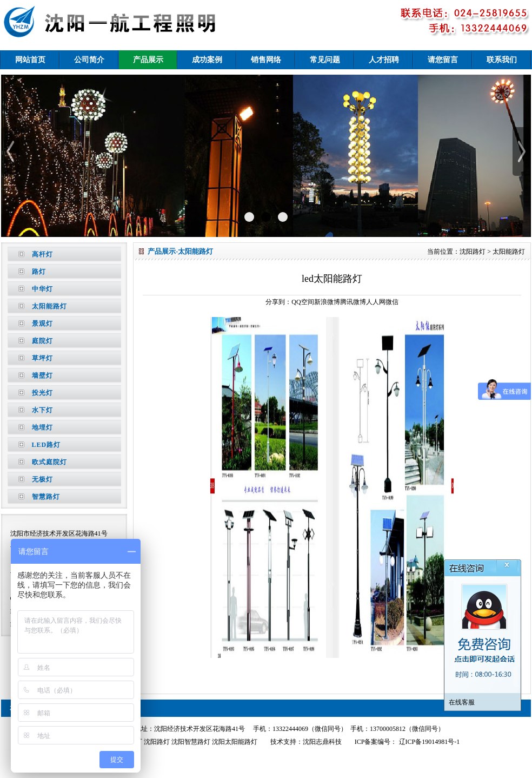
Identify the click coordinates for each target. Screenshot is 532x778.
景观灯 (42, 324)
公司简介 (89, 60)
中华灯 (42, 289)
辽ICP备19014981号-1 (429, 742)
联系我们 (502, 60)
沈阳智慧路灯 (191, 742)
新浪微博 (327, 302)
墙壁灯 (42, 375)
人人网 (376, 302)
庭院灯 (42, 341)
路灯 (39, 272)
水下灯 (42, 410)
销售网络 (266, 60)
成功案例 (207, 60)
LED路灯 (46, 445)
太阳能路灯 (49, 306)
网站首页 (30, 60)
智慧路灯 (46, 497)
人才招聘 (384, 60)
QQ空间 (302, 302)
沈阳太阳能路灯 (235, 742)
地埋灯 (42, 427)
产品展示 (148, 60)
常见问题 (325, 60)
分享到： (278, 302)
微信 (392, 302)
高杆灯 (42, 254)
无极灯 (42, 479)
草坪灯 (42, 358)
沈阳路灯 (473, 252)
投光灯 (42, 393)
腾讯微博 (353, 302)
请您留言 (443, 60)
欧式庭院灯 (49, 462)
